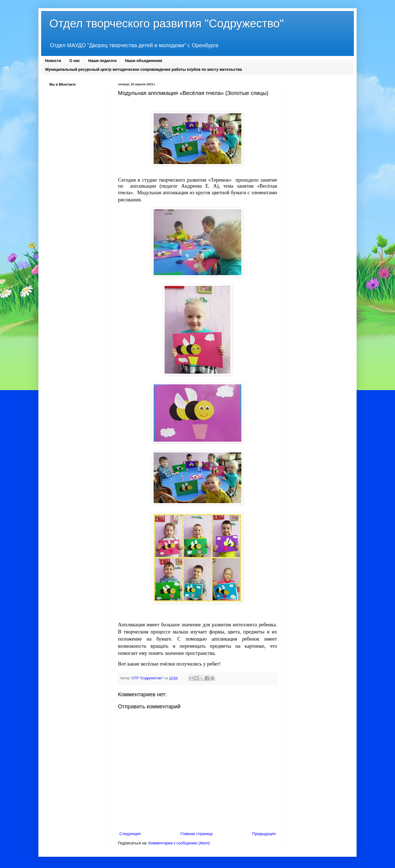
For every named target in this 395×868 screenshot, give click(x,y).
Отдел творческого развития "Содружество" (167, 23)
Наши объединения (143, 61)
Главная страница (197, 834)
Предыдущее (264, 834)
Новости (53, 61)
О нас (75, 61)
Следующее (130, 834)
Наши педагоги (103, 61)
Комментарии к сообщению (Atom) (179, 843)
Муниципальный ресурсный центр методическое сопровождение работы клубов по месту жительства (144, 69)
